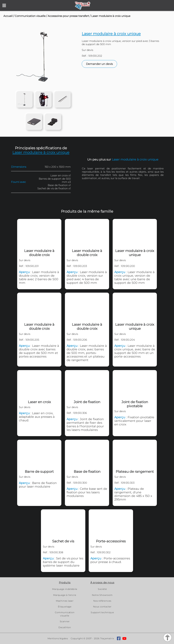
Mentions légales (58, 638)
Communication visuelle (30, 16)
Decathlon (65, 627)
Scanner (65, 621)
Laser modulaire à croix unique (111, 16)
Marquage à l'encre (65, 595)
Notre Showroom (102, 595)
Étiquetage (65, 607)
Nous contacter (102, 607)
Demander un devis (99, 64)
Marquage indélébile (65, 589)
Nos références (102, 601)
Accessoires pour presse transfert (68, 16)
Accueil (8, 16)
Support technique (102, 612)
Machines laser (65, 601)
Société (102, 589)
